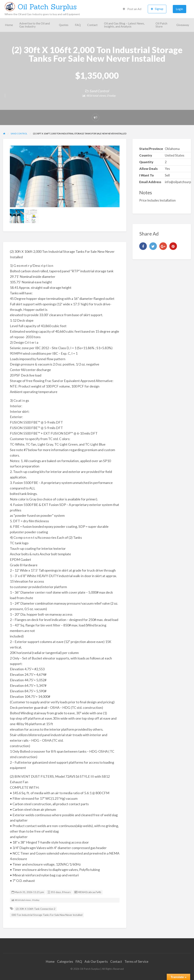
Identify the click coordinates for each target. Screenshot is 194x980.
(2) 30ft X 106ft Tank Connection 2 (36, 909)
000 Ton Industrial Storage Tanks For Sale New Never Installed (47, 915)
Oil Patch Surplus (47, 7)
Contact (92, 25)
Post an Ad (132, 9)
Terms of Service (136, 961)
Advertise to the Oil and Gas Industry (35, 25)
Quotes (64, 25)
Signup (157, 9)
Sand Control (99, 91)
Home (9, 25)
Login (179, 9)
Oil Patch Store (161, 25)
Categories (65, 961)
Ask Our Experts (96, 961)
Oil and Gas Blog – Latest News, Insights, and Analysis (124, 25)
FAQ (78, 25)
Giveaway (183, 25)
